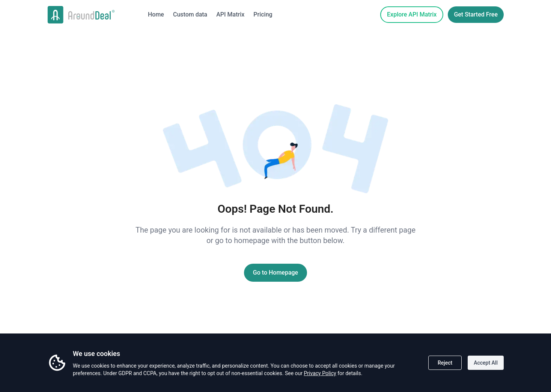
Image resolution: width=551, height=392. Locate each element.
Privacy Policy (320, 373)
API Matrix (230, 14)
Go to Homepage (275, 273)
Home (156, 14)
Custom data (190, 14)
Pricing (263, 14)
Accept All (486, 363)
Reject (445, 363)
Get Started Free (476, 14)
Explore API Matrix (412, 14)
